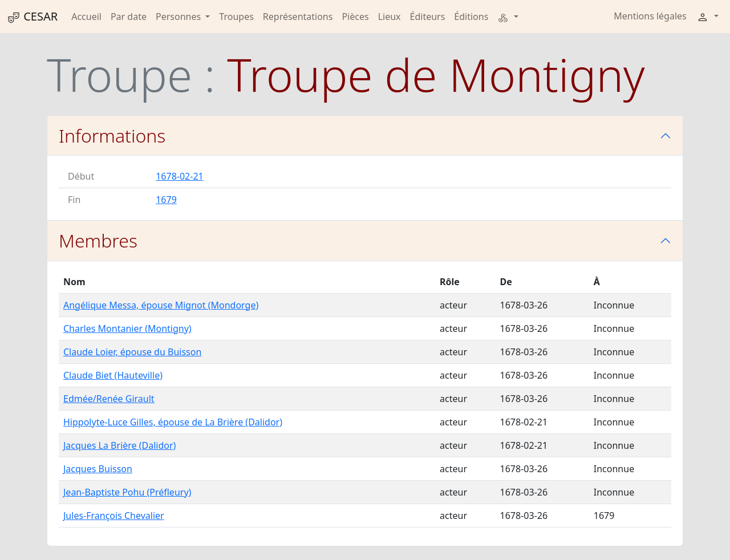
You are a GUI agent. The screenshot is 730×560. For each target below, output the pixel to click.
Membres (98, 240)
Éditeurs (428, 17)
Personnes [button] (179, 17)
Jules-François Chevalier (114, 516)
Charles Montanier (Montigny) (127, 328)
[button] (508, 17)
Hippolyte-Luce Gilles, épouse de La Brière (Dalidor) (173, 422)
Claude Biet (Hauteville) (113, 375)
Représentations (298, 17)
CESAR (32, 17)
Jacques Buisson (98, 469)
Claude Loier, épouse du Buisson (132, 352)
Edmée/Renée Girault (109, 399)
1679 (166, 200)
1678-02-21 (180, 176)
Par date (129, 17)
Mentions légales (650, 16)
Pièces (355, 17)
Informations (112, 135)
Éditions (471, 17)
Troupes (236, 17)
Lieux (390, 17)
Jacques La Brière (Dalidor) (119, 445)
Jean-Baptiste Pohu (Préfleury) (127, 492)
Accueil (86, 17)
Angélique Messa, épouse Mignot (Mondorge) (161, 305)
